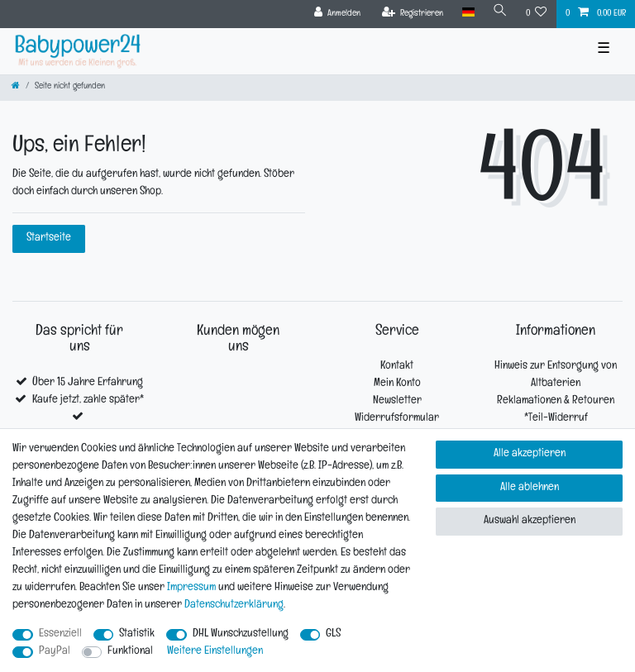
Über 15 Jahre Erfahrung (88, 383)
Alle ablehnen (530, 488)
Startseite (49, 238)
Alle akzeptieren (530, 454)
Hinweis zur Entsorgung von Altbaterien (556, 375)
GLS (333, 634)
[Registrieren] (413, 14)
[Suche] (500, 13)
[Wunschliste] (537, 14)
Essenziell (60, 634)
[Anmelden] (338, 14)
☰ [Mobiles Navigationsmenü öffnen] (604, 51)
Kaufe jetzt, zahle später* (88, 400)
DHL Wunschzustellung (241, 634)
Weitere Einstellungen (215, 652)
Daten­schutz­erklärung (234, 605)
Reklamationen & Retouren (556, 401)
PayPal (55, 652)
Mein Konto (397, 384)
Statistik (137, 634)
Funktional (130, 652)
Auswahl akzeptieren (530, 521)
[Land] (468, 13)
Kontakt (397, 367)
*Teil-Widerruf (556, 419)
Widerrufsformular (397, 419)
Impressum (191, 588)
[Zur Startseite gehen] (16, 87)
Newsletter (397, 401)
